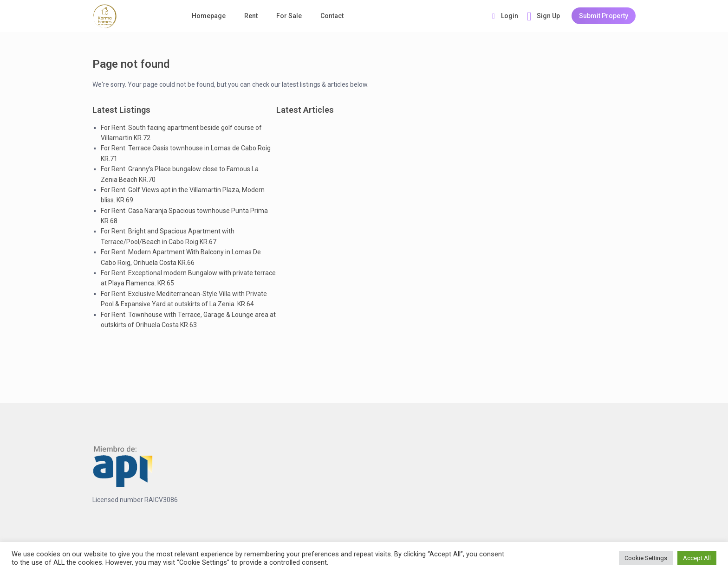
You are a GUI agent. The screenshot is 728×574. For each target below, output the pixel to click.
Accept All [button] (697, 558)
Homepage (209, 16)
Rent (251, 16)
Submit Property (604, 16)
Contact (332, 16)
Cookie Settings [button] (646, 558)
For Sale (289, 16)
